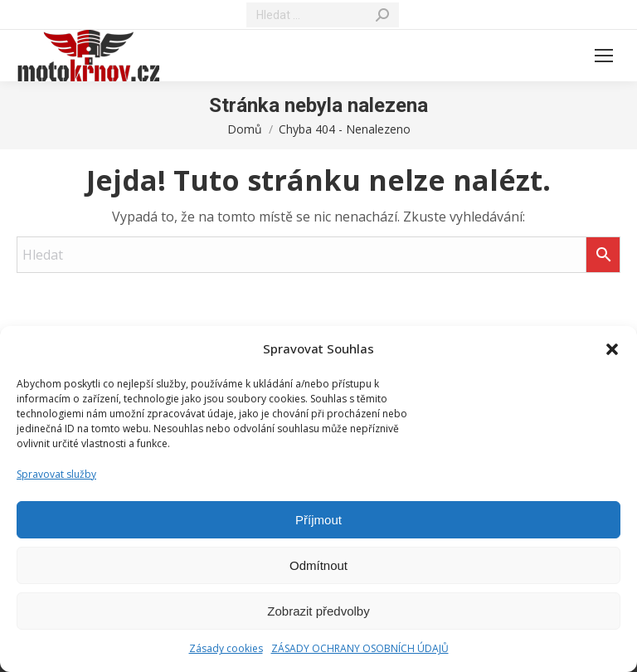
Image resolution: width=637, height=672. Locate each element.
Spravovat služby (56, 474)
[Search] (323, 15)
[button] (612, 349)
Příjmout (318, 520)
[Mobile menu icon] (604, 56)
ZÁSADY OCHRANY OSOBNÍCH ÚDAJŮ (360, 648)
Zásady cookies (226, 648)
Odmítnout (318, 565)
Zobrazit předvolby (318, 611)
